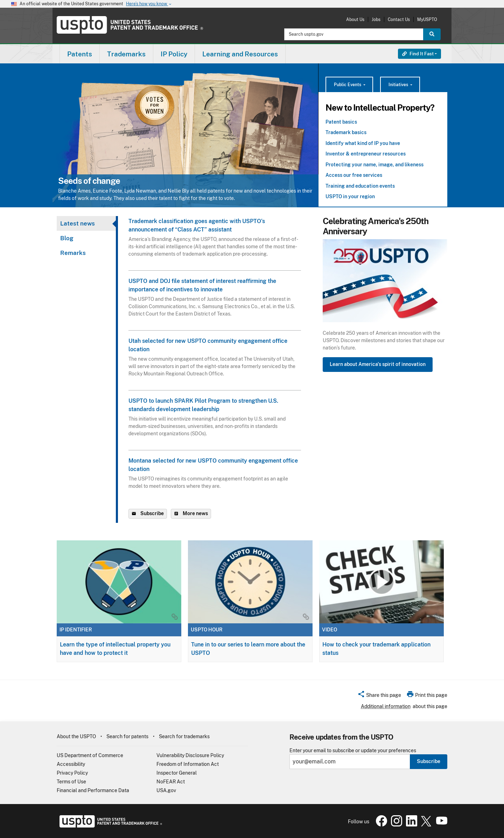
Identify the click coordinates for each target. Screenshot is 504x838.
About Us (355, 19)
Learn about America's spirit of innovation (378, 364)
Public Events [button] (348, 85)
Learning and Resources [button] (240, 54)
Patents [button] (80, 54)
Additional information (386, 706)
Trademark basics (346, 132)
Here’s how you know (149, 4)
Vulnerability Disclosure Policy (190, 755)
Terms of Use (71, 782)
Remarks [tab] (73, 253)
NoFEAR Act (171, 782)
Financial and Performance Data (93, 790)
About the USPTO (76, 736)
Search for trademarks (184, 736)
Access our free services (354, 175)
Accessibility (71, 764)
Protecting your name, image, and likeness (374, 165)
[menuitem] (80, 54)
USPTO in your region (350, 196)
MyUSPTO (427, 19)
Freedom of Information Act (188, 764)
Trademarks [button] (126, 54)
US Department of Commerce (90, 755)
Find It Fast (418, 54)
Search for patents (127, 736)
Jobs (376, 19)
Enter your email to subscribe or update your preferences (353, 751)
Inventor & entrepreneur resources (366, 154)
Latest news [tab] (78, 223)
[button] (379, 696)
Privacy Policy (72, 773)
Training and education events (360, 186)
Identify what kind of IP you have (363, 143)
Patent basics (341, 122)
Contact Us (399, 19)
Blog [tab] (67, 238)
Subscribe (429, 761)
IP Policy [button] (174, 54)
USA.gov (166, 790)
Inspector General (177, 773)
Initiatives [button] (399, 85)
